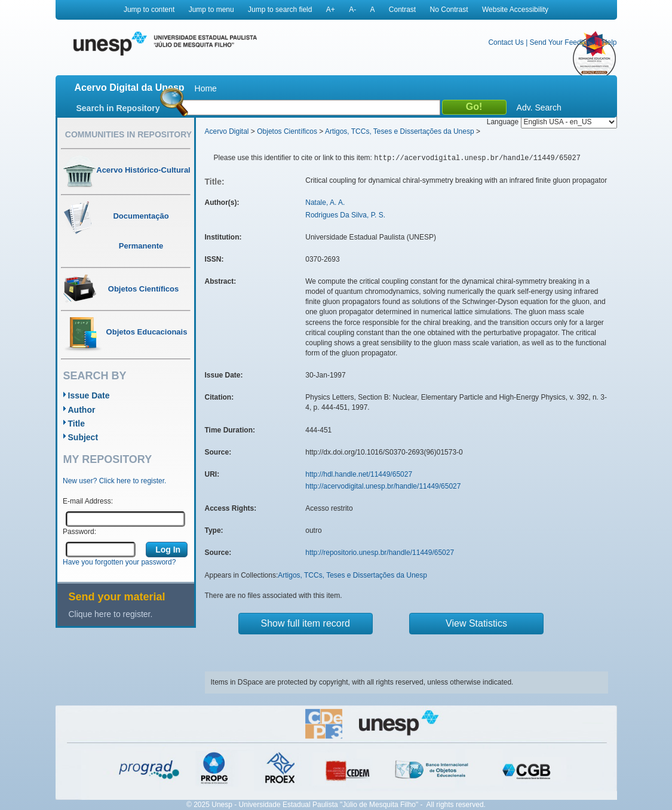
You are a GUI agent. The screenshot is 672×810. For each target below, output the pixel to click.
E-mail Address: (88, 501)
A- (352, 10)
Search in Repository (118, 108)
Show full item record (306, 623)
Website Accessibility (515, 10)
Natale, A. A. (325, 202)
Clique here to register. (111, 614)
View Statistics (476, 623)
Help (610, 42)
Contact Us (506, 42)
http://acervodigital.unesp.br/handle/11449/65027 (383, 486)
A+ (331, 10)
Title (77, 424)
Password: (79, 532)
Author (82, 410)
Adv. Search (539, 108)
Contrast (402, 10)
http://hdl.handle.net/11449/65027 (359, 474)
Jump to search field (280, 10)
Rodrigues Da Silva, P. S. (345, 215)
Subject (83, 437)
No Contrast (449, 10)
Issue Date (89, 395)
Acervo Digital (227, 131)
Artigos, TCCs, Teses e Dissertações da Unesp (400, 131)
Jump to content (149, 10)
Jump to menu (211, 10)
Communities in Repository (128, 134)
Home (206, 88)
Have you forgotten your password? (119, 562)
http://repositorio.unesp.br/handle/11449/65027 (380, 553)
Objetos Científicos (287, 131)
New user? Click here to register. (114, 481)
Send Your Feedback (563, 42)
